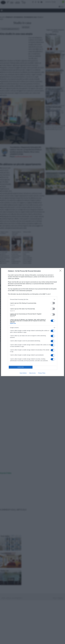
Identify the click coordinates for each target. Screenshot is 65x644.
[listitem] (32, 299)
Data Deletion (23, 373)
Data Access (32, 373)
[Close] (61, 271)
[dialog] (32, 322)
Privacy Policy (42, 373)
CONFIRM (21, 367)
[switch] (53, 303)
